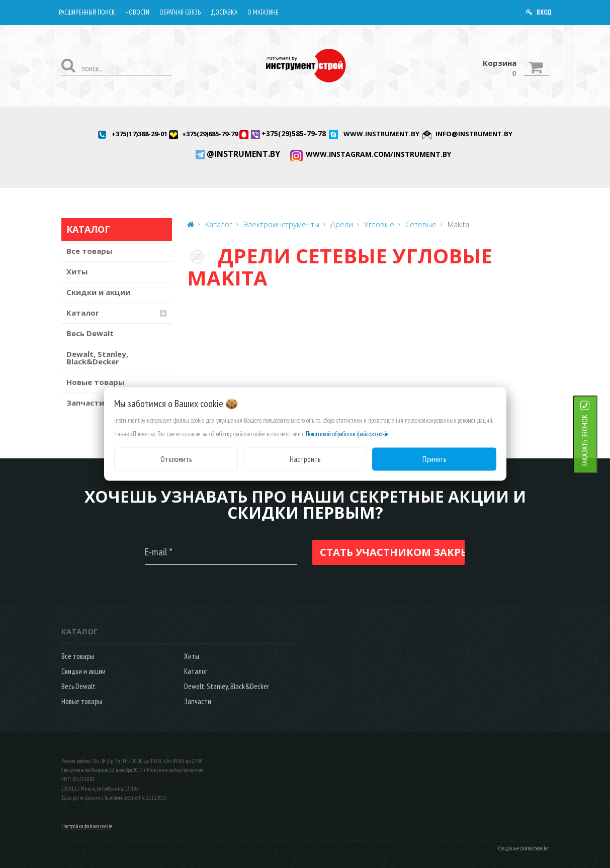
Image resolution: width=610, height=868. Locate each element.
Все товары (89, 251)
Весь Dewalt (90, 333)
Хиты (77, 271)
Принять (434, 459)
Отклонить (176, 459)
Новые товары (95, 382)
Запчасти (198, 701)
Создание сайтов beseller (524, 848)
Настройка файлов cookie (87, 826)
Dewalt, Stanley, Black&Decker (97, 358)
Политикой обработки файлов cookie (347, 433)
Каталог (83, 313)
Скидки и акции (98, 292)
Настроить (305, 459)
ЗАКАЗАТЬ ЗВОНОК (597, 441)
